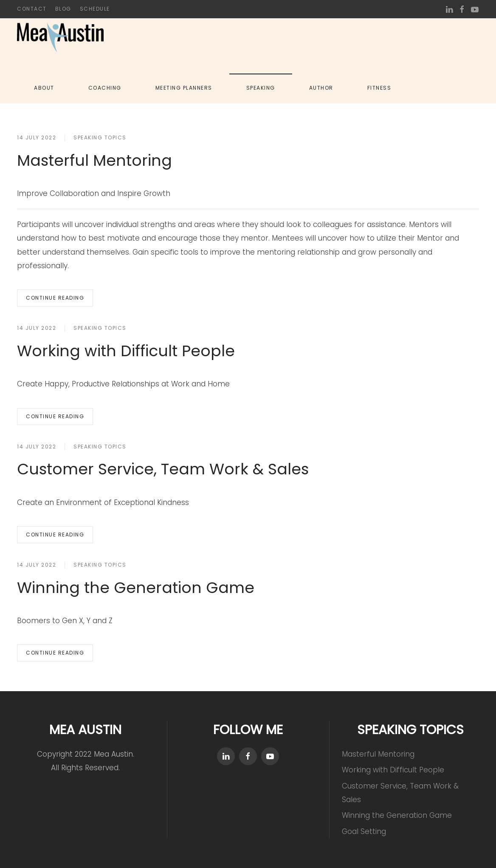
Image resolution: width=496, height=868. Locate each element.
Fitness (379, 88)
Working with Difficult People (126, 351)
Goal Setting (364, 831)
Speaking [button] (261, 88)
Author (321, 88)
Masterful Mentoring (94, 160)
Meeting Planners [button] (184, 88)
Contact (32, 9)
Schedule (95, 9)
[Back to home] (60, 37)
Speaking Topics (100, 138)
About (44, 88)
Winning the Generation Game (136, 588)
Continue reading (55, 298)
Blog (63, 9)
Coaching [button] (105, 88)
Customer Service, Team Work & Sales (163, 469)
